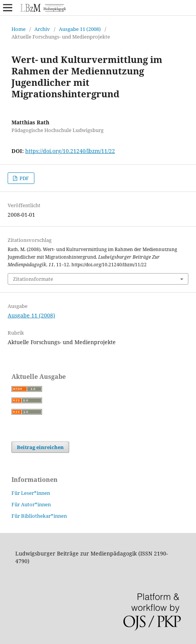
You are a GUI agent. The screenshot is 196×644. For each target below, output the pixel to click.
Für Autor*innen (31, 504)
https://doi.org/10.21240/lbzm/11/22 (70, 151)
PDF (24, 178)
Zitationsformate (33, 279)
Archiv (42, 29)
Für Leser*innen (31, 493)
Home (19, 29)
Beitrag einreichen (40, 447)
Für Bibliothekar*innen (39, 516)
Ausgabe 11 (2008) (80, 29)
